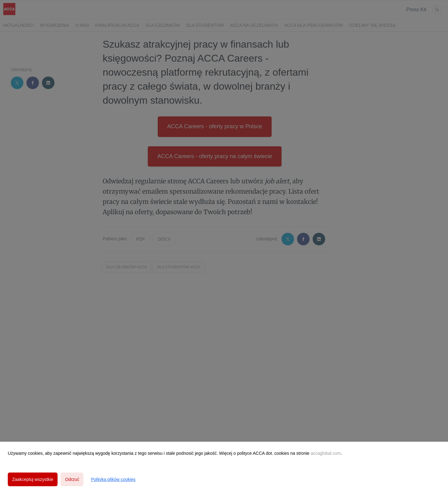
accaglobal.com (326, 453)
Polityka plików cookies (113, 479)
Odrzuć (72, 479)
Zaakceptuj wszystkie (33, 479)
